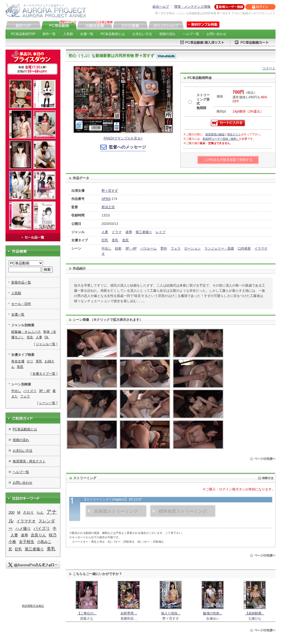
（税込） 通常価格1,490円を (250, 97)
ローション (192, 248)
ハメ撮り (23, 529)
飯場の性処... (213, 613)
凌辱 (129, 232)
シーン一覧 (47, 403)
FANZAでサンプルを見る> (123, 138)
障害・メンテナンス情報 (192, 7)
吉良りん (38, 535)
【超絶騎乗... (255, 613)
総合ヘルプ (161, 7)
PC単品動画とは (113, 34)
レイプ (161, 232)
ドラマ (117, 232)
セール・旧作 (21, 304)
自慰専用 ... (129, 613)
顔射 (118, 248)
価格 (220, 96)
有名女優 (18, 361)
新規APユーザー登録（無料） (221, 139)
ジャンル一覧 (46, 344)
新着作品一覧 (21, 282)
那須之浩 (108, 207)
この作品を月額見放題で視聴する (228, 160)
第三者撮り (144, 232)
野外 (164, 248)
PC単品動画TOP (23, 34)
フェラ (176, 248)
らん (40, 512)
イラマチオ (26, 521)
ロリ (30, 361)
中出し (106, 248)
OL (47, 337)
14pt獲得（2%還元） (248, 111)
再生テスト (234, 134)
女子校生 (27, 542)
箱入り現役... (171, 613)
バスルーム (148, 248)
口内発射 (244, 248)
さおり (28, 512)
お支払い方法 (142, 34)
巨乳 (105, 240)
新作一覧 (49, 34)
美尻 (125, 240)
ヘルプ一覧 (191, 34)
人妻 (105, 232)
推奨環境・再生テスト (29, 461)
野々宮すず (110, 191)
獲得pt (221, 111)
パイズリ (30, 391)
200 (12, 512)
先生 (30, 337)
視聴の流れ (167, 34)
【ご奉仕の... (87, 613)
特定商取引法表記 (33, 606)
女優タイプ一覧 (44, 374)
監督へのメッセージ (127, 147)
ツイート (269, 68)
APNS (106, 199)
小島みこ (44, 542)
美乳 (115, 240)
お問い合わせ (217, 34)
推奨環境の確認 (215, 134)
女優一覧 (87, 34)
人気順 (68, 34)
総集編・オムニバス (26, 332)
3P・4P (131, 248)
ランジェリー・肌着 (219, 248)
